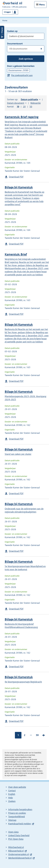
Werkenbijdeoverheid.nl (20, 858)
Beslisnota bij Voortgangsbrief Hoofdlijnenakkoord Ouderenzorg (21, 626)
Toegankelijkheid (17, 817)
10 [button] (18, 107)
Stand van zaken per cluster (18, 454)
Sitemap (12, 820)
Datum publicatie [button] (29, 99)
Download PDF (16, 177)
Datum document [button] (16, 103)
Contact (12, 791)
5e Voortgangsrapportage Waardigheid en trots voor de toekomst (25, 568)
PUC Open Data (16, 839)
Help (11, 798)
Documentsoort (15, 44)
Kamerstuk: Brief (16, 254)
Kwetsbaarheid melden (20, 824)
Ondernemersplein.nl (19, 854)
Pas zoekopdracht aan (22, 75)
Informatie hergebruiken (20, 809)
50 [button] (31, 107)
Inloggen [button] (7, 12)
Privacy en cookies (17, 813)
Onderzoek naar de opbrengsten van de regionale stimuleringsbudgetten (24, 510)
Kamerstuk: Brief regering (22, 117)
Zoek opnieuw (26, 59)
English (12, 794)
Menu (42, 5)
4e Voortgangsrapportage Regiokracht (23, 682)
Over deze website (17, 787)
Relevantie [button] (36, 103)
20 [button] (24, 107)
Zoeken (12, 801)
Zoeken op (12, 31)
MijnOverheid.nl (16, 847)
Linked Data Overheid (19, 835)
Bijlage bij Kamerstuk (19, 187)
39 (37, 735)
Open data (13, 832)
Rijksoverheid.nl (16, 851)
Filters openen (2, 32)
